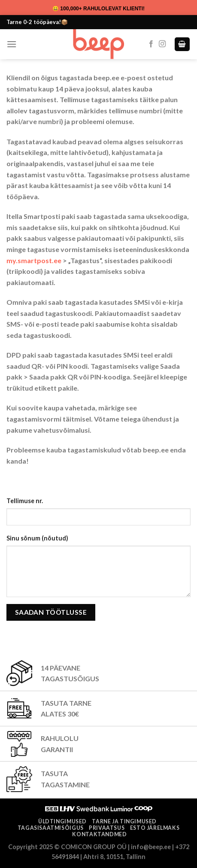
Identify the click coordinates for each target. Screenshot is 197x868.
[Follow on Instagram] (162, 44)
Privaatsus (107, 828)
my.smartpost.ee (34, 260)
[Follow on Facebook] (151, 44)
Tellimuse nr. (25, 501)
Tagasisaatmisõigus (51, 828)
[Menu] (12, 44)
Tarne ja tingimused (124, 821)
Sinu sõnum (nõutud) (37, 538)
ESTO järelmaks (155, 828)
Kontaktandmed (99, 834)
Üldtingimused (62, 821)
